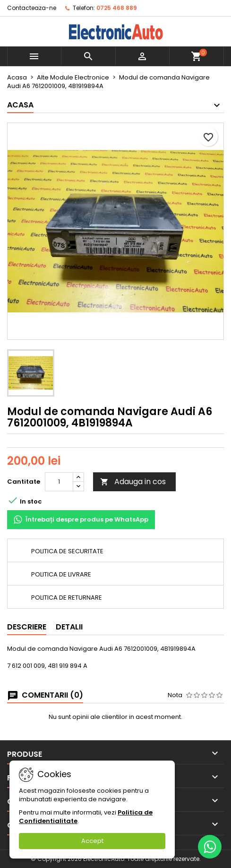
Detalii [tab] (69, 627)
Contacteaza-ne (32, 8)
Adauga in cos (133, 482)
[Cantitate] (59, 482)
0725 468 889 (117, 8)
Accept (92, 841)
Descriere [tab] (27, 627)
